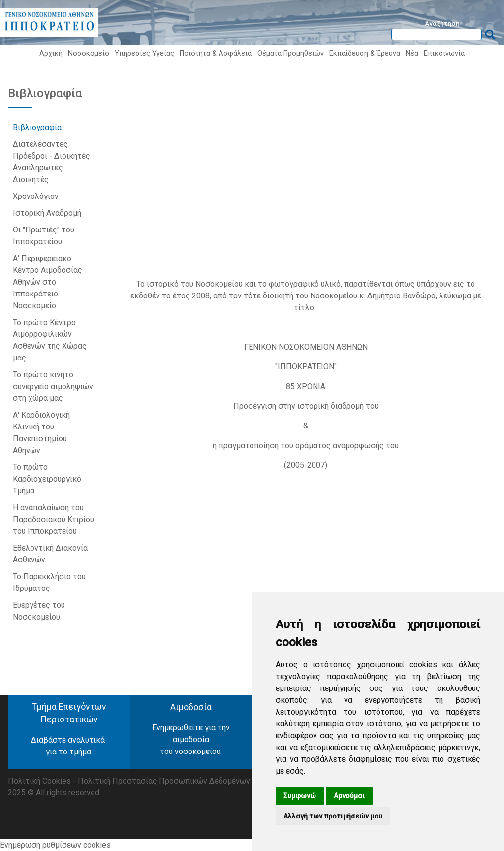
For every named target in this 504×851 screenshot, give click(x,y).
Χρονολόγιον (37, 196)
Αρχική (51, 53)
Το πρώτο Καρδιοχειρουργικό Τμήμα (47, 479)
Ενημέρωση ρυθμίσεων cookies (55, 845)
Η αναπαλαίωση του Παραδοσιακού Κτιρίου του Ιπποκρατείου (53, 519)
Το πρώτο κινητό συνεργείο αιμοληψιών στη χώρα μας (53, 386)
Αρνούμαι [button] (349, 796)
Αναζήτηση (442, 23)
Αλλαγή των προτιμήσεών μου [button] (333, 816)
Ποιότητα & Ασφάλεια (216, 53)
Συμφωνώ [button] (300, 796)
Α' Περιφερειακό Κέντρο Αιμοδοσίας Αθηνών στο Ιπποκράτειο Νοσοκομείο (47, 282)
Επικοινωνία (444, 53)
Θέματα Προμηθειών (291, 53)
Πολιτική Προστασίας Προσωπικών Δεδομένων (164, 781)
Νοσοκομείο (89, 53)
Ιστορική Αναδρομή (48, 213)
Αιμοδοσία (191, 707)
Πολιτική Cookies (39, 781)
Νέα (412, 53)
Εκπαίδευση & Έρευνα (365, 53)
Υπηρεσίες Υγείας (144, 53)
